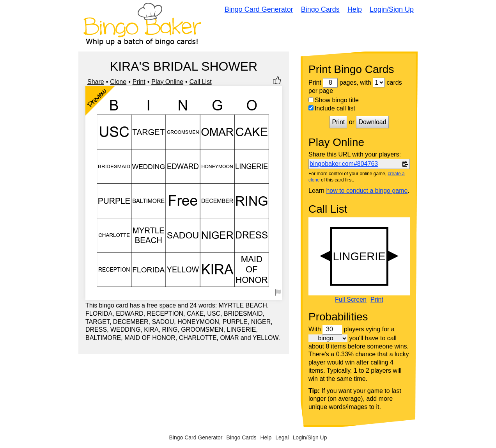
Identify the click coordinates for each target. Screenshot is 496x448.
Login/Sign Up (392, 9)
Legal (282, 437)
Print (139, 82)
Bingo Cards (320, 9)
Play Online (167, 82)
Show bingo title (334, 100)
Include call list (332, 108)
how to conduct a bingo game (367, 191)
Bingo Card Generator (259, 9)
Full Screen (351, 300)
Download (372, 122)
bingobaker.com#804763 (344, 164)
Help (355, 9)
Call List (201, 82)
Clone (118, 82)
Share (96, 82)
